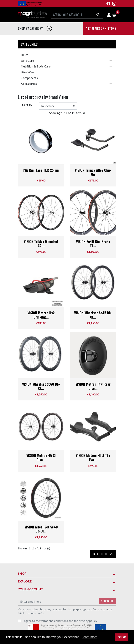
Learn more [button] (90, 637)
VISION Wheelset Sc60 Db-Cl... (41, 386)
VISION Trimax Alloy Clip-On (93, 172)
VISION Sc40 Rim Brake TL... (93, 244)
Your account (30, 589)
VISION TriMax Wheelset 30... (41, 244)
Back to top (103, 554)
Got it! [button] (122, 637)
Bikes (25, 55)
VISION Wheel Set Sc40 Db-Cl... (41, 529)
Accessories (29, 84)
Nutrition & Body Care (36, 66)
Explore (25, 581)
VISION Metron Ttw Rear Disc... (93, 386)
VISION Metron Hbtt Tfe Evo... (93, 458)
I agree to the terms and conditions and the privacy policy (60, 621)
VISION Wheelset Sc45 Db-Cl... (93, 315)
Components (29, 78)
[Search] (77, 15)
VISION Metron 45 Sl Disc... (41, 458)
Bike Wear (28, 72)
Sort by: (28, 104)
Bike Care (27, 60)
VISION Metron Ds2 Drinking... (41, 315)
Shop (22, 573)
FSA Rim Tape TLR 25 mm (41, 170)
